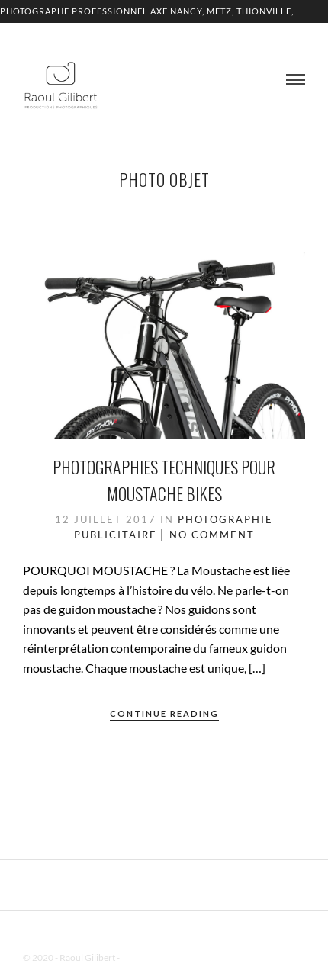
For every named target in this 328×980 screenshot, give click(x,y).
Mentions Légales (156, 958)
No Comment (212, 535)
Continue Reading (164, 713)
